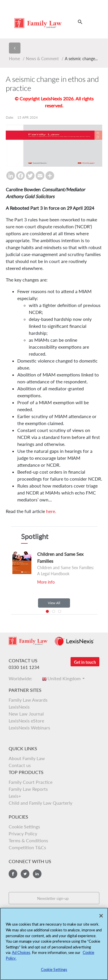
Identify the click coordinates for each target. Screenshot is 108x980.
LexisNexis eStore (26, 721)
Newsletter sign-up (53, 898)
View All (54, 603)
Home (14, 59)
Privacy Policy (23, 833)
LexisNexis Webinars (29, 728)
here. (51, 511)
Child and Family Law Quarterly (40, 803)
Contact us (20, 765)
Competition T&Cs (27, 847)
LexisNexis (19, 707)
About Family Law (27, 758)
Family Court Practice (31, 782)
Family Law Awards (28, 700)
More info (46, 582)
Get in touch (85, 662)
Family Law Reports (28, 789)
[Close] (101, 918)
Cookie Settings (24, 827)
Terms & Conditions (28, 840)
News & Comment (42, 59)
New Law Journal (26, 714)
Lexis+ (15, 796)
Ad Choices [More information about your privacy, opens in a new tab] (21, 955)
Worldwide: (22, 678)
